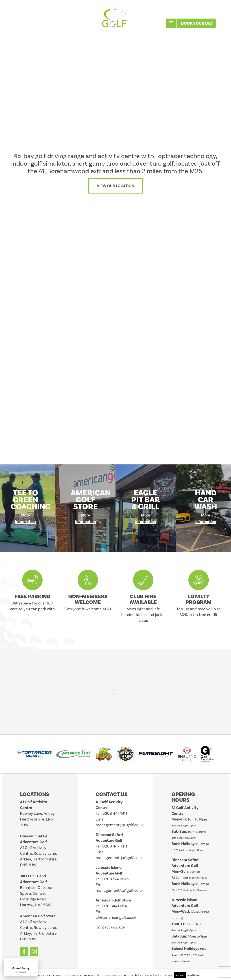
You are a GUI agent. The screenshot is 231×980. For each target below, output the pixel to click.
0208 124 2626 (115, 879)
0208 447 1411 (195, 13)
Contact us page (110, 927)
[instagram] (34, 952)
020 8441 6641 (115, 906)
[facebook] (24, 952)
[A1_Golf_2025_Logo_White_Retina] (115, 9)
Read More (193, 975)
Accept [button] (180, 975)
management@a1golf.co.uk (120, 825)
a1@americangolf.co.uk (116, 917)
